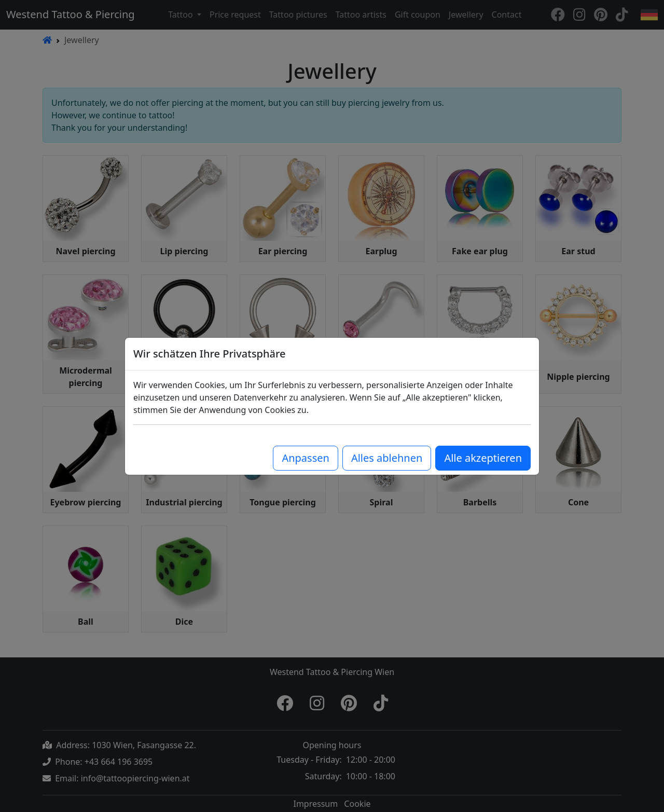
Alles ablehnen (387, 458)
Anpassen (305, 458)
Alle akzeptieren (483, 458)
